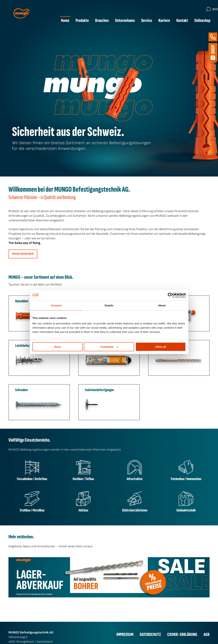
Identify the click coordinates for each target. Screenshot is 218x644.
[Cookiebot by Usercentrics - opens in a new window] (170, 295)
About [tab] (162, 305)
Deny (58, 347)
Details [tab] (109, 305)
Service (143, 21)
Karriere (160, 21)
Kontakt (178, 21)
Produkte (78, 21)
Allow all (161, 347)
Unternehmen (121, 21)
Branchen (98, 21)
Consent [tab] (56, 305)
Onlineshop (198, 21)
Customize (109, 347)
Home (61, 21)
